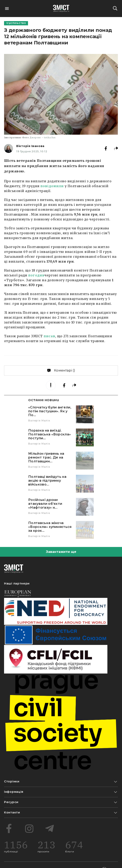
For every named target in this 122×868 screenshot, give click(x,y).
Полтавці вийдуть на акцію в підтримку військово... (47, 481)
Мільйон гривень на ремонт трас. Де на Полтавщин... (46, 457)
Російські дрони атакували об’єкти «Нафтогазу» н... (45, 504)
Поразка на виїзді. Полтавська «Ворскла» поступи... (50, 434)
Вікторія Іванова (30, 146)
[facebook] (109, 148)
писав (49, 336)
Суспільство (16, 23)
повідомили (52, 186)
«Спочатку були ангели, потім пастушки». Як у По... (50, 411)
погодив (36, 275)
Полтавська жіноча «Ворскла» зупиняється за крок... (50, 527)
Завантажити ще (61, 552)
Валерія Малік (39, 421)
